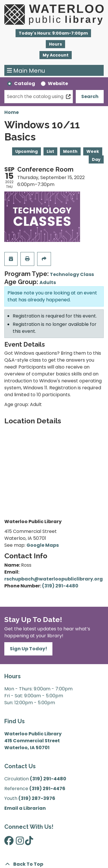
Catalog (25, 83)
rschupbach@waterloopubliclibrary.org (54, 579)
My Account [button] (56, 55)
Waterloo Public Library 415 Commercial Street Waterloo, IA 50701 (33, 741)
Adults (48, 282)
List (50, 151)
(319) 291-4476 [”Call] (47, 789)
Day (96, 159)
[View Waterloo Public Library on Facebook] (9, 842)
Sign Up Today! (29, 649)
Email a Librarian (25, 808)
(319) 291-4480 (60, 586)
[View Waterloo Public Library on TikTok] (29, 842)
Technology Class (72, 274)
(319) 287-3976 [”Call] (37, 798)
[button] (53, 33)
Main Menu (26, 70)
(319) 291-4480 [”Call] (48, 779)
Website (58, 83)
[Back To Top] (54, 864)
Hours (55, 44)
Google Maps (43, 545)
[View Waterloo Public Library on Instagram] (20, 842)
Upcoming (26, 151)
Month (70, 151)
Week (93, 151)
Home (12, 112)
